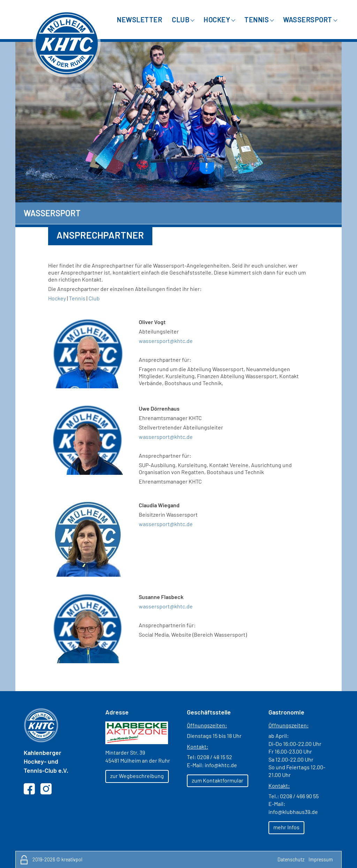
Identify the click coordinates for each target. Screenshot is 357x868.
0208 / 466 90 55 (299, 796)
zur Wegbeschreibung (137, 776)
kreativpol (72, 859)
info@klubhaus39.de (293, 812)
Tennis (77, 298)
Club (94, 298)
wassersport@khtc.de (166, 524)
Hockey (57, 298)
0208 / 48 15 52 (215, 757)
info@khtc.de (221, 765)
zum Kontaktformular (218, 780)
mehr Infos (286, 827)
